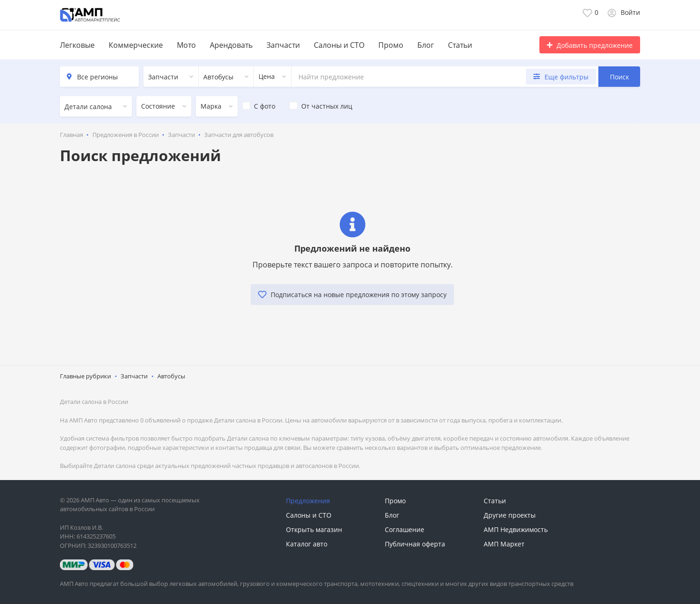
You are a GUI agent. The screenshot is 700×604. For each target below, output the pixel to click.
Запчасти (283, 45)
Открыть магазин (314, 529)
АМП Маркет (504, 544)
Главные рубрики (85, 376)
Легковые (77, 45)
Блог (426, 45)
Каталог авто (307, 544)
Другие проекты (510, 515)
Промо (391, 45)
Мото (186, 45)
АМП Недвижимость (516, 529)
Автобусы (171, 376)
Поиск (619, 77)
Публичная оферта (415, 544)
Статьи (460, 45)
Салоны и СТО (339, 45)
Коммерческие (136, 45)
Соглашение (405, 529)
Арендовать (231, 45)
